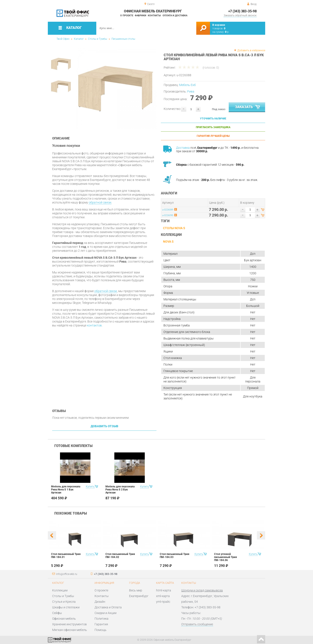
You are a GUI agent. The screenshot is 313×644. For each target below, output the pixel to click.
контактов (94, 325)
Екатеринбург (139, 596)
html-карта (164, 590)
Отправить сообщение (197, 624)
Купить (90, 487)
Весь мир (136, 590)
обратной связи (100, 202)
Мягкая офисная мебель (70, 630)
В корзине (219, 25)
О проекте (127, 16)
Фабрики (141, 16)
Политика (102, 619)
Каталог (79, 39)
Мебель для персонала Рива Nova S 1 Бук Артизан (66, 490)
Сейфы (57, 613)
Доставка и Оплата (108, 607)
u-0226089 (168, 210)
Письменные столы (123, 39)
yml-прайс (163, 602)
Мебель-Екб (187, 85)
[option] (116, 89)
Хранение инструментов (69, 624)
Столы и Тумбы (98, 39)
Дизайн (100, 602)
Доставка (183, 148)
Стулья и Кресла (64, 602)
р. (227, 32)
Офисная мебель (64, 619)
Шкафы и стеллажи (66, 607)
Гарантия (101, 624)
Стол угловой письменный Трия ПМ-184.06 (226, 557)
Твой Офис (63, 39)
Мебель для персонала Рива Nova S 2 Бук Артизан (120, 490)
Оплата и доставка (175, 16)
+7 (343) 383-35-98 (242, 11)
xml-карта (163, 596)
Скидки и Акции (106, 613)
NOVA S (168, 242)
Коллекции (60, 590)
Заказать (248, 107)
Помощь (101, 630)
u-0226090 (168, 215)
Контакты (154, 16)
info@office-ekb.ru (67, 574)
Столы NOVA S (174, 228)
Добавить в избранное (251, 50)
